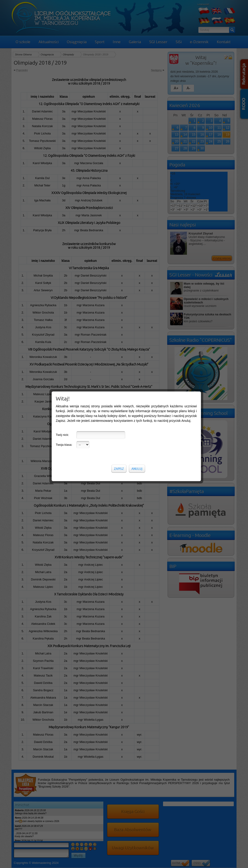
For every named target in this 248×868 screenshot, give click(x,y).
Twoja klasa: (64, 445)
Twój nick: (62, 435)
